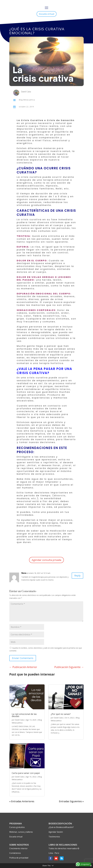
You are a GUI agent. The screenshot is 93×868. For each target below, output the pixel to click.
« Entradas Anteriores (22, 801)
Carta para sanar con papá (26, 773)
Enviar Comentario (23, 658)
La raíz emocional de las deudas (24, 715)
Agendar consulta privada (46, 560)
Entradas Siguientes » (71, 801)
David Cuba (19, 720)
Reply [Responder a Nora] (77, 576)
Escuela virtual (47, 14)
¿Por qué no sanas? (61, 714)
